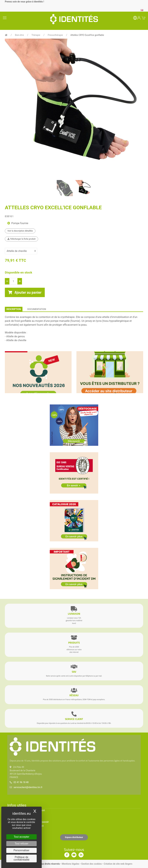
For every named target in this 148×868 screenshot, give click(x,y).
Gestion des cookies (92, 864)
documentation (37, 309)
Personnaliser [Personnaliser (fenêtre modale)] (21, 850)
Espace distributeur (74, 837)
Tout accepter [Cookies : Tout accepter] (21, 837)
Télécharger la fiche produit (21, 239)
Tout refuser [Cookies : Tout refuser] (21, 844)
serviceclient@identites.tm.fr (28, 787)
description (14, 309)
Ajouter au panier (25, 292)
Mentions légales (70, 864)
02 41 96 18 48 (21, 782)
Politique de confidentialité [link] (21, 858)
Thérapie (36, 35)
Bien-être (19, 35)
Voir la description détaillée (20, 231)
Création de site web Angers (118, 864)
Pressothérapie (55, 35)
